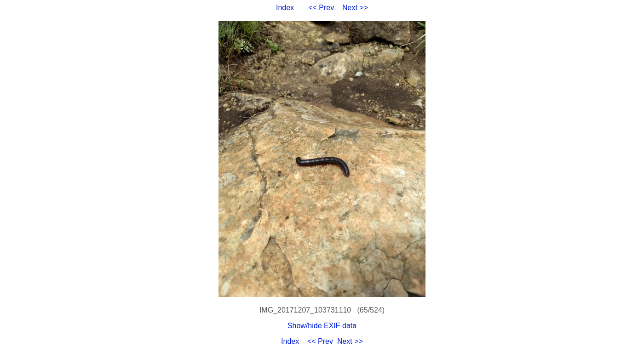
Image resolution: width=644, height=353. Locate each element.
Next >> (355, 8)
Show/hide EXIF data (322, 326)
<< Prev (321, 8)
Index (285, 8)
